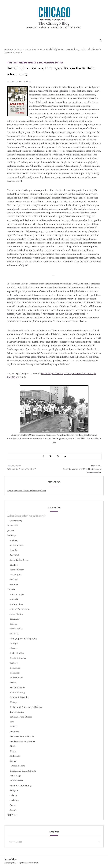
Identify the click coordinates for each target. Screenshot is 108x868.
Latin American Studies (21, 717)
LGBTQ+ (14, 727)
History (13, 702)
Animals (14, 599)
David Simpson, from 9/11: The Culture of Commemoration (82, 471)
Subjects (11, 590)
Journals (11, 531)
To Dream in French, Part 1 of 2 (21, 469)
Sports (13, 805)
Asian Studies (16, 614)
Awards (13, 550)
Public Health (17, 781)
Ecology (14, 663)
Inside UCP (13, 526)
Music (13, 746)
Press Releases (17, 570)
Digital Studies (17, 653)
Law (12, 722)
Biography (15, 619)
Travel (13, 810)
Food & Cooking (17, 692)
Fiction (13, 683)
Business (14, 634)
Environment (16, 678)
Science (14, 795)
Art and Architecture (20, 609)
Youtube (14, 585)
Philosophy (15, 756)
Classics (14, 648)
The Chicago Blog (54, 24)
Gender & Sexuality (19, 697)
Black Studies (16, 629)
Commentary (16, 521)
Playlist (14, 565)
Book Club (15, 555)
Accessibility (10, 859)
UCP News (12, 815)
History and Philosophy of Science (26, 707)
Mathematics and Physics (22, 736)
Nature (13, 751)
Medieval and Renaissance (23, 741)
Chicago (14, 643)
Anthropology (17, 604)
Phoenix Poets (18, 766)
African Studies (17, 595)
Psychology (15, 776)
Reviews (14, 580)
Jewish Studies (17, 712)
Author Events (17, 545)
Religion (14, 791)
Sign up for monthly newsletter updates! (27, 491)
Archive (14, 540)
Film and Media (17, 687)
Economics (15, 668)
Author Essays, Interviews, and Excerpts (22, 63)
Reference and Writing (21, 786)
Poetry (13, 761)
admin (28, 81)
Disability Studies (18, 658)
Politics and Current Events (23, 771)
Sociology (15, 800)
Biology (14, 624)
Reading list (16, 575)
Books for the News (46, 63)
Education (59, 63)
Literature (15, 732)
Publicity (12, 536)
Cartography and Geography (24, 639)
